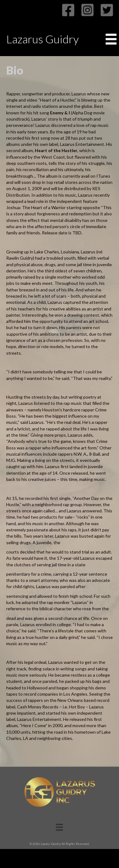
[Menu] (59, 827)
